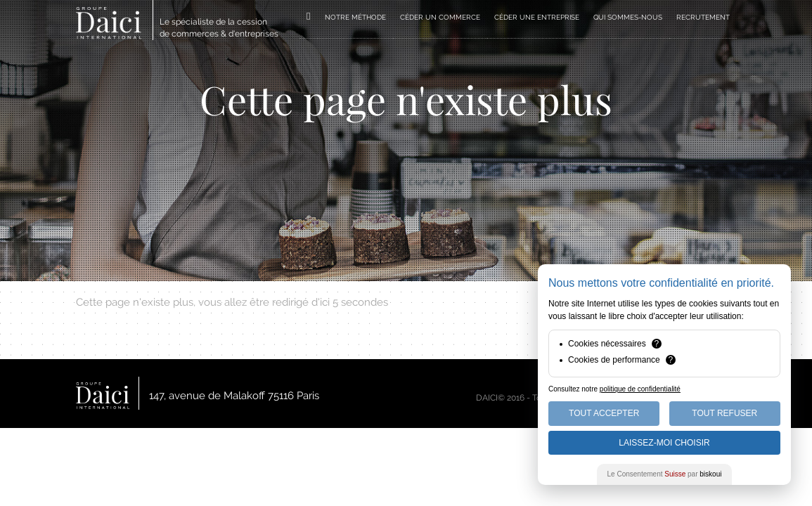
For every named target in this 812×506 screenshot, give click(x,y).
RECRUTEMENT (703, 17)
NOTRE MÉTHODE (355, 17)
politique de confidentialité (640, 389)
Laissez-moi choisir (664, 443)
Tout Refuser (724, 413)
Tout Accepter (604, 413)
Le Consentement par (665, 474)
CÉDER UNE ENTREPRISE (537, 17)
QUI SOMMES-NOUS (628, 17)
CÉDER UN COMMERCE (440, 17)
